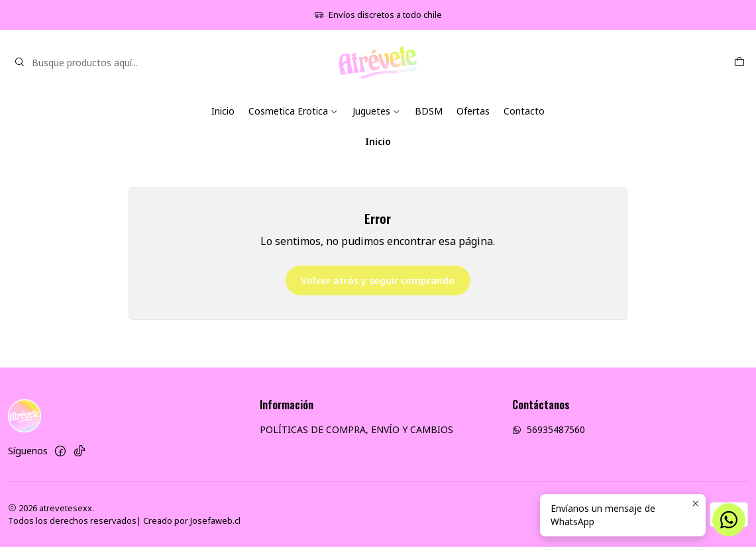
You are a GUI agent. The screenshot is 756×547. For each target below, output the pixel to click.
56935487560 (549, 429)
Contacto (524, 111)
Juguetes (377, 111)
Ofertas (473, 111)
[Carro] (739, 63)
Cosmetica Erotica (294, 111)
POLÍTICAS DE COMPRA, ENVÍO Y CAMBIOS (356, 429)
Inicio (223, 111)
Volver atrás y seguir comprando (378, 280)
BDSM (429, 111)
